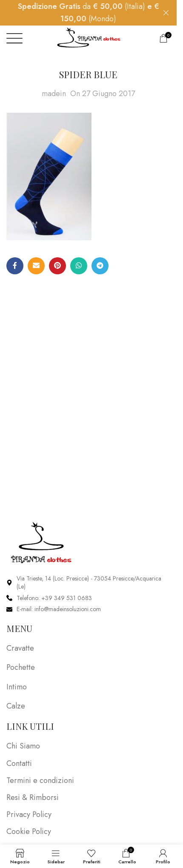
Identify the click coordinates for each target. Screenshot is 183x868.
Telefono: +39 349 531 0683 (54, 598)
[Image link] (41, 542)
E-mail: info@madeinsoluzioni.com (59, 609)
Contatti (19, 764)
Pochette (21, 667)
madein (54, 94)
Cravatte (20, 648)
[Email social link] (36, 266)
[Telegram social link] (100, 266)
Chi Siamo (23, 746)
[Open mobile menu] (14, 38)
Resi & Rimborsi (33, 798)
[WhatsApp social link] (79, 266)
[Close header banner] (166, 13)
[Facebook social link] (15, 266)
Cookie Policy (29, 832)
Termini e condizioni (40, 781)
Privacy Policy (29, 815)
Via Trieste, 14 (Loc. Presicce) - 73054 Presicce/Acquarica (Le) (89, 583)
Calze (16, 706)
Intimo (17, 687)
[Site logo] (89, 39)
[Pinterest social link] (57, 266)
